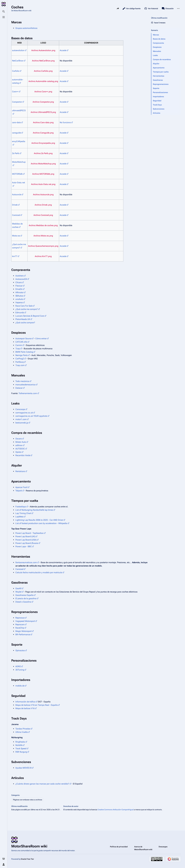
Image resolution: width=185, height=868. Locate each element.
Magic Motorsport (24, 631)
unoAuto (19, 299)
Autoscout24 (21, 279)
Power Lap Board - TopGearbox (29, 533)
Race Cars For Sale (24, 306)
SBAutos (19, 296)
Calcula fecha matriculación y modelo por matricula (39, 572)
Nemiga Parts (22, 355)
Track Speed (21, 749)
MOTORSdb (17, 174)
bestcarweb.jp (22, 423)
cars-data (16, 122)
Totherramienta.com (28, 393)
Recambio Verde (23, 455)
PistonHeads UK (23, 319)
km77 (15, 256)
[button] (166, 35)
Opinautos (20, 650)
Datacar (19, 388)
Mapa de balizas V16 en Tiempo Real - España (37, 705)
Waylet (18, 592)
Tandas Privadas (23, 729)
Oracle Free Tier (27, 859)
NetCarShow (18, 61)
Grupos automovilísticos (26, 28)
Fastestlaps (21, 507)
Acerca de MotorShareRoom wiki (143, 848)
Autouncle (17, 195)
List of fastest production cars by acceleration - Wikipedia (41, 523)
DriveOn (19, 289)
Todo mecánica (22, 381)
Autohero (20, 276)
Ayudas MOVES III (23, 768)
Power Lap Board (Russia (27, 543)
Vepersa (19, 302)
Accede (63, 50)
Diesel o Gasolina (23, 602)
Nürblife (19, 745)
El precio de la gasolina (26, 598)
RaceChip (20, 628)
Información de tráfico (25, 702)
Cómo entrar (41, 339)
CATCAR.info (21, 342)
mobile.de (20, 686)
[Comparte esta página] (118, 8)
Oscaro (19, 439)
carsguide (17, 133)
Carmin (19, 345)
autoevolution (18, 50)
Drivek (15, 205)
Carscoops (20, 409)
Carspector (17, 102)
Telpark (19, 491)
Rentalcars (20, 471)
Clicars (19, 282)
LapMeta (19, 517)
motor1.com (21, 419)
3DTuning (20, 670)
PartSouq (20, 362)
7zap (18, 349)
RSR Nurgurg (21, 752)
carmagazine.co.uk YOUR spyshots (31, 416)
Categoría (15, 795)
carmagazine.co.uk (24, 413)
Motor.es (16, 236)
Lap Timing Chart (23, 513)
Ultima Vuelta (22, 732)
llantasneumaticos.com (26, 562)
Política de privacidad (119, 847)
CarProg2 (20, 359)
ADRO (18, 666)
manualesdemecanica (25, 385)
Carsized (16, 215)
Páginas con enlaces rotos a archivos (28, 800)
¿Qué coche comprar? (25, 323)
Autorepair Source (23, 339)
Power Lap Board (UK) (25, 536)
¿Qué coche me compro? (27, 309)
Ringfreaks (20, 742)
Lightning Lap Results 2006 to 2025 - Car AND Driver (39, 520)
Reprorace (20, 618)
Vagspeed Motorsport (25, 621)
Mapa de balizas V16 (25, 708)
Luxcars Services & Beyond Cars (30, 316)
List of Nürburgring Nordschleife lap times (34, 510)
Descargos (163, 847)
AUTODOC (20, 449)
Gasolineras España (24, 595)
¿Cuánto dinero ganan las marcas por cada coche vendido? (42, 784)
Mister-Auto (21, 442)
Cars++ (15, 92)
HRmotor (19, 292)
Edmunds (20, 313)
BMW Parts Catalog (24, 352)
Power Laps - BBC (24, 546)
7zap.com (20, 365)
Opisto (18, 452)
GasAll (18, 588)
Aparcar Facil (21, 487)
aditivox (19, 445)
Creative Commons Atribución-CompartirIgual (115, 810)
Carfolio (16, 71)
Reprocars (20, 624)
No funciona (65, 122)
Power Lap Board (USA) (26, 540)
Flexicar (19, 286)
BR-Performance (23, 634)
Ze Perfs (16, 153)
